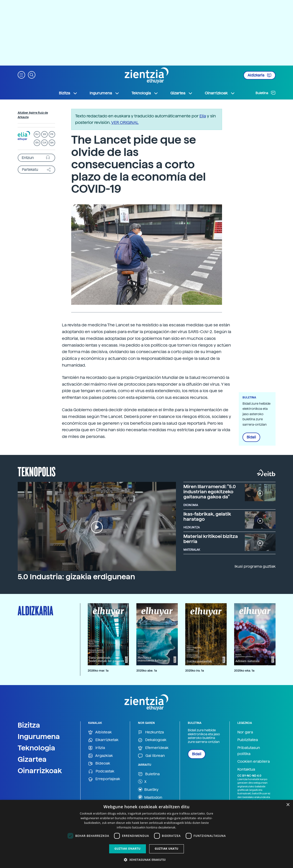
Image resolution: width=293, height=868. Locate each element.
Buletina (266, 93)
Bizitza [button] (68, 93)
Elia (203, 116)
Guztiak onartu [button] (128, 849)
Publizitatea (248, 740)
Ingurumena (39, 736)
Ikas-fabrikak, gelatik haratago (207, 517)
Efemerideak (153, 748)
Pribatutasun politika (249, 751)
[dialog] (146, 834)
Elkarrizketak (103, 740)
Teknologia (36, 748)
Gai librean (151, 756)
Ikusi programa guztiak (255, 566)
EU (37, 134)
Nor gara (245, 732)
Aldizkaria (259, 75)
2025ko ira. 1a (195, 671)
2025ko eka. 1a (244, 671)
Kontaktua (246, 769)
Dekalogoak (152, 740)
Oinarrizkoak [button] (220, 93)
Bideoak (99, 764)
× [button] (288, 805)
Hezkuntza (151, 732)
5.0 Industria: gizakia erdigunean (76, 577)
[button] (21, 75)
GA (52, 143)
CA (44, 143)
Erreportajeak (104, 779)
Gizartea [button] (182, 93)
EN (37, 143)
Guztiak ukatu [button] (167, 849)
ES (44, 134)
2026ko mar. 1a (98, 671)
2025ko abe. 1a (147, 671)
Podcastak (101, 771)
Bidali (251, 437)
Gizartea (32, 759)
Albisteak (100, 732)
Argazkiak (101, 756)
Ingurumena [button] (104, 93)
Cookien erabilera (254, 761)
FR (52, 134)
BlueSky (148, 789)
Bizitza (29, 725)
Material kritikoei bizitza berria (211, 539)
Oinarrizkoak (40, 771)
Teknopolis (37, 471)
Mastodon (150, 797)
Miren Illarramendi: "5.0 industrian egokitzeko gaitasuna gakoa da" (210, 492)
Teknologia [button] (145, 93)
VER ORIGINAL (125, 122)
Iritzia (97, 748)
